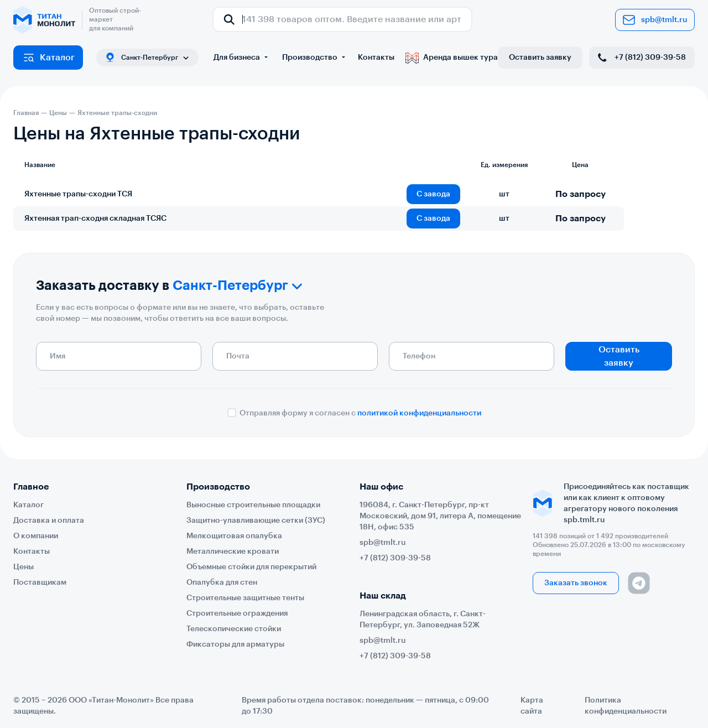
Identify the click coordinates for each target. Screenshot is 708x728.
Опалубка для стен (222, 583)
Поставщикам (40, 583)
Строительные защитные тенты (245, 598)
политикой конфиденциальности (419, 413)
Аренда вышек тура (452, 58)
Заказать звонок (576, 583)
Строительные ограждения (237, 613)
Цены (24, 567)
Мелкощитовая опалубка (234, 536)
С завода (433, 194)
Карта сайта (532, 706)
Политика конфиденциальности (626, 706)
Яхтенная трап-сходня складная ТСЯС (95, 219)
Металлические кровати (233, 552)
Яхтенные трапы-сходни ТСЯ (78, 194)
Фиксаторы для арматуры (235, 644)
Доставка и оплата (49, 521)
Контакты (376, 58)
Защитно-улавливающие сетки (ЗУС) (256, 521)
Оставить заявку (540, 58)
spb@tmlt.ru (655, 20)
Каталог (48, 58)
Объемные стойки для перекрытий (251, 567)
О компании (36, 536)
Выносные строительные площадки (253, 505)
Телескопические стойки (234, 629)
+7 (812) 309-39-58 (641, 58)
